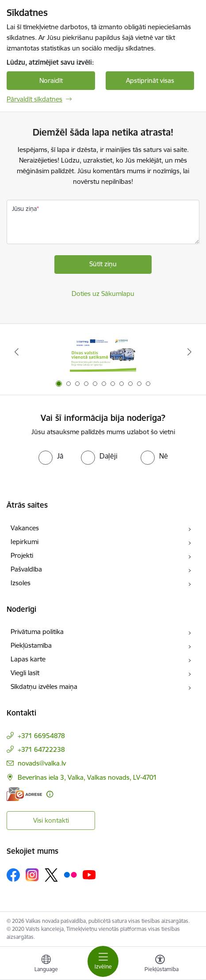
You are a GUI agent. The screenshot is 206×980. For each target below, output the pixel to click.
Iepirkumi (25, 542)
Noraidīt (51, 80)
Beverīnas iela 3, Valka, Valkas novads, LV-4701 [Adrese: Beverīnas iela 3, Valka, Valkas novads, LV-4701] (87, 777)
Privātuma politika (37, 632)
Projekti (22, 555)
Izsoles (21, 583)
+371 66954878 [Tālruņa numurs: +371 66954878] (41, 736)
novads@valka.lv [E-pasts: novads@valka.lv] (42, 763)
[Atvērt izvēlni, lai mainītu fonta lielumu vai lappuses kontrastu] (160, 964)
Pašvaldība (26, 569)
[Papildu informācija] (50, 794)
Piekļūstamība (31, 645)
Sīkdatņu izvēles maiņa (44, 686)
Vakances (25, 528)
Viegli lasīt (25, 673)
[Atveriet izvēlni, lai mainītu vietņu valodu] (46, 964)
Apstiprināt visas (150, 80)
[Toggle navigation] (103, 961)
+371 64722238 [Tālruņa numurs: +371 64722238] (41, 749)
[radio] (51, 456)
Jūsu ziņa (24, 209)
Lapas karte (28, 659)
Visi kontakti (51, 820)
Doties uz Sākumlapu (103, 294)
